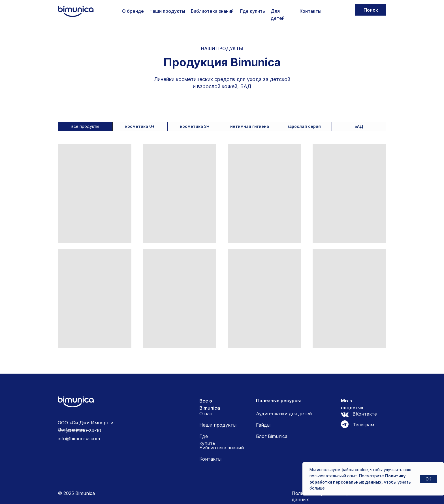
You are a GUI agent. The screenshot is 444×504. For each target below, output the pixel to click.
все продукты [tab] (85, 126)
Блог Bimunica (272, 436)
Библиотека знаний (212, 11)
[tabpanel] (222, 257)
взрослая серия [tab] (304, 126)
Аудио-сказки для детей (284, 414)
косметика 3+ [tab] (195, 126)
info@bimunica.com (79, 439)
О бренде (133, 11)
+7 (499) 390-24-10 (79, 431)
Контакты (310, 11)
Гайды (263, 425)
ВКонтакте (365, 414)
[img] (76, 11)
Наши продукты (167, 11)
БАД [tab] (359, 126)
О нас (206, 414)
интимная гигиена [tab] (250, 126)
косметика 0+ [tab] (140, 126)
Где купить (253, 11)
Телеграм (363, 425)
